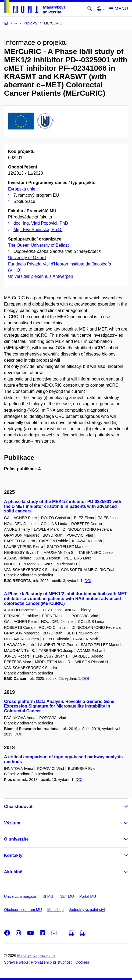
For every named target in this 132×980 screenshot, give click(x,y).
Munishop (56, 910)
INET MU (66, 896)
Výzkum (12, 823)
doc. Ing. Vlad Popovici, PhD (41, 223)
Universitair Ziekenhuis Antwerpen (41, 276)
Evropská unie (22, 189)
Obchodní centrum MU (23, 910)
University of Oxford (27, 258)
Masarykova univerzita (36, 956)
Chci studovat (18, 807)
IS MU (48, 896)
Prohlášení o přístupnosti (52, 962)
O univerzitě (16, 839)
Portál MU (88, 896)
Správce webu (16, 962)
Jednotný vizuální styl (87, 910)
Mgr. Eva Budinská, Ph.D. (38, 230)
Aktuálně (13, 872)
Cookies (82, 962)
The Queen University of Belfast (38, 245)
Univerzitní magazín (21, 896)
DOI (88, 581)
